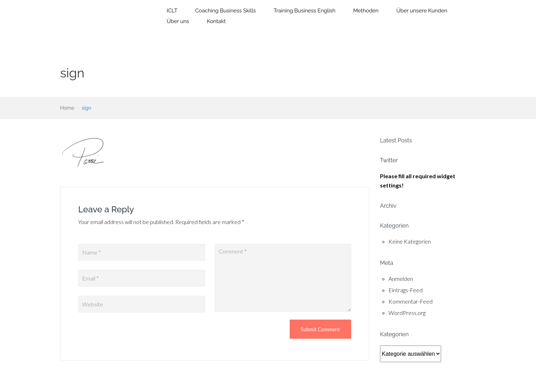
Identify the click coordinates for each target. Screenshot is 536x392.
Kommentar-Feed (411, 301)
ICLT (71, 12)
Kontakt (216, 21)
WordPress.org (407, 313)
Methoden (366, 11)
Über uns (178, 21)
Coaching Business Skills (226, 11)
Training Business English (305, 11)
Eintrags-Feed (406, 290)
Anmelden (401, 279)
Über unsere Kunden (422, 11)
